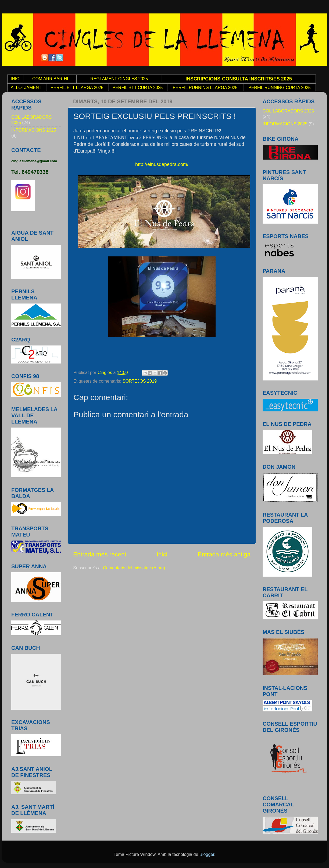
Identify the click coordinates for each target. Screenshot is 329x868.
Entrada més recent (100, 554)
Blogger (207, 854)
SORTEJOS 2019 (140, 381)
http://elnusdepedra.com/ (162, 164)
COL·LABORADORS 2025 (288, 111)
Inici (162, 554)
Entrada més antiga (224, 554)
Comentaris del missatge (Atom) (134, 568)
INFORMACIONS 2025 (34, 130)
